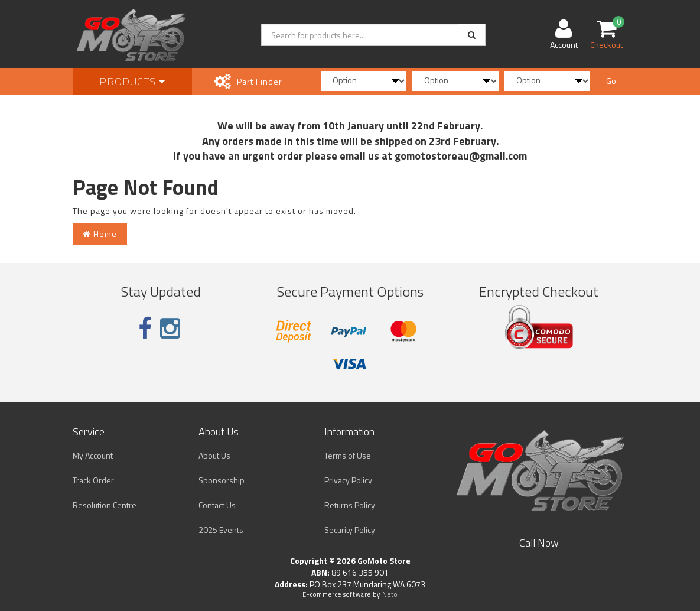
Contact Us (217, 505)
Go (611, 81)
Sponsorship (222, 480)
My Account (93, 455)
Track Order (93, 480)
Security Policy (350, 530)
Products (132, 81)
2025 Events (221, 530)
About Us (214, 455)
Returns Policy (350, 505)
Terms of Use (348, 455)
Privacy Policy (348, 480)
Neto (390, 594)
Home (100, 234)
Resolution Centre (105, 505)
